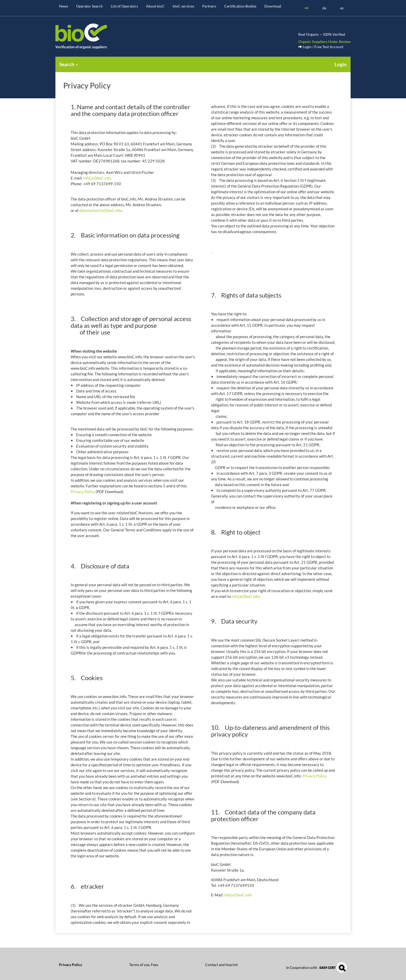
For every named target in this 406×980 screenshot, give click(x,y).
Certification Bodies (240, 6)
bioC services (183, 6)
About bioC (155, 6)
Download (273, 6)
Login (341, 64)
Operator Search (89, 6)
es (342, 8)
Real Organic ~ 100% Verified (322, 34)
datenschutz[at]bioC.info (101, 210)
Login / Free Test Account (321, 47)
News (64, 6)
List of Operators (124, 6)
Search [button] (69, 64)
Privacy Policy (83, 492)
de (324, 8)
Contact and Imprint (221, 965)
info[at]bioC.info (97, 178)
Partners (209, 6)
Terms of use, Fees (144, 965)
